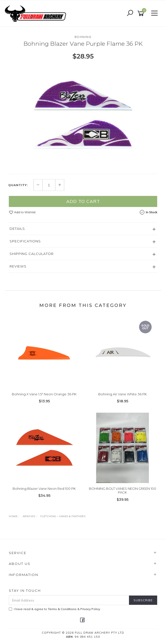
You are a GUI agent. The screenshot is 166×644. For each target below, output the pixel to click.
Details (17, 229)
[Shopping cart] (142, 13)
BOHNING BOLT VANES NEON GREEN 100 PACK (123, 491)
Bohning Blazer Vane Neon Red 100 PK (44, 489)
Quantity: (18, 185)
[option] (83, 117)
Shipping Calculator (32, 254)
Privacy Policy (90, 609)
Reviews (18, 266)
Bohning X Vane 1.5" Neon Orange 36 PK (44, 394)
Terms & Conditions (62, 609)
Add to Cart (83, 201)
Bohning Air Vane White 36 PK (123, 394)
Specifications (25, 241)
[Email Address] (69, 600)
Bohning (83, 37)
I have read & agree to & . (55, 609)
